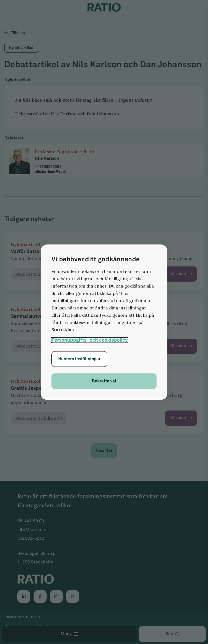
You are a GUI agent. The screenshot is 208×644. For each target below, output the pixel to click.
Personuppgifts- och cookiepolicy (90, 340)
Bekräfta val (104, 381)
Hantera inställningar (79, 359)
